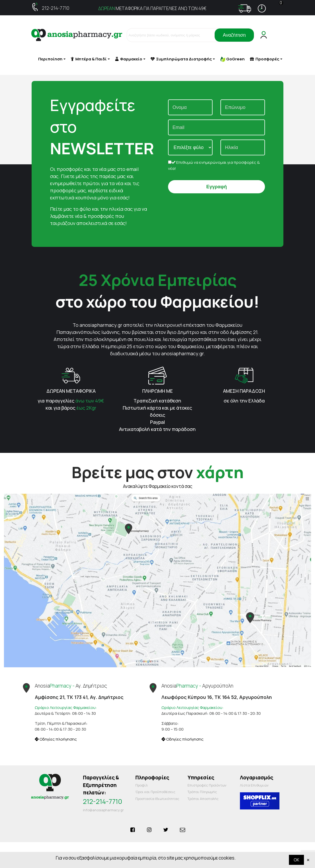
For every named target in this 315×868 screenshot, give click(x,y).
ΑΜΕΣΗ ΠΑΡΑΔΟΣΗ (244, 391)
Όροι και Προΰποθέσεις (155, 792)
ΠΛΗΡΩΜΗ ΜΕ (157, 391)
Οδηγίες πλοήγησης (56, 739)
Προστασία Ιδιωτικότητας (157, 799)
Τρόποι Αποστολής (203, 799)
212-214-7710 (56, 8)
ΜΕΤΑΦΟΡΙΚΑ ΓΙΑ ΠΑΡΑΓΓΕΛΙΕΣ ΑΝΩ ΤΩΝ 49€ (152, 8)
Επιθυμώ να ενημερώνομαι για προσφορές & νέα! (214, 165)
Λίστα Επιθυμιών (254, 785)
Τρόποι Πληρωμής (202, 792)
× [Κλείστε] (308, 860)
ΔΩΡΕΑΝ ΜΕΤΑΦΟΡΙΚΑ (71, 391)
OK (296, 860)
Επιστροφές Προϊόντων (207, 785)
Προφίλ (142, 785)
